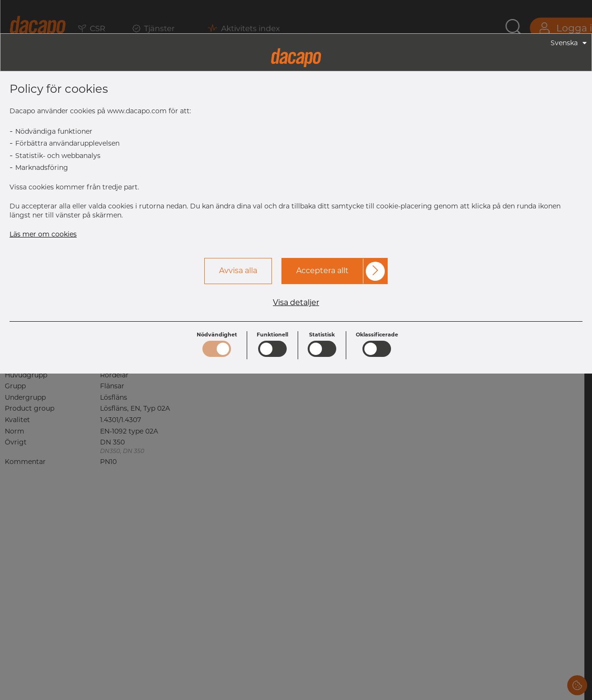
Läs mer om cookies (43, 234)
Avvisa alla (238, 271)
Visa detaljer (296, 303)
